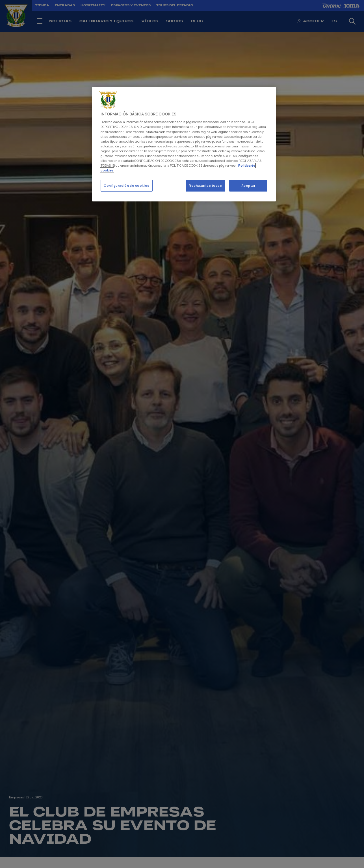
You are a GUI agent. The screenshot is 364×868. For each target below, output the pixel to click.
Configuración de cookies (127, 185)
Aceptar (248, 185)
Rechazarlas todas (205, 185)
